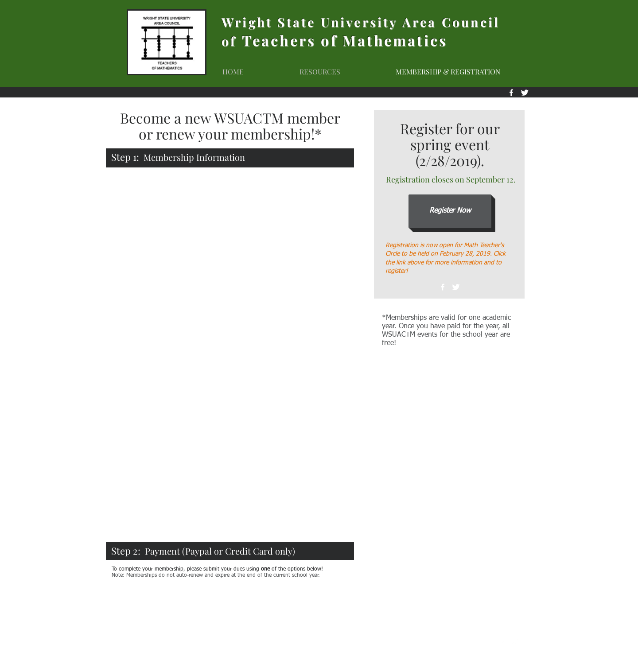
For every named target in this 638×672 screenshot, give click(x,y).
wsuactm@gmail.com (469, 642)
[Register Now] (450, 211)
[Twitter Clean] (456, 287)
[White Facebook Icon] (443, 287)
